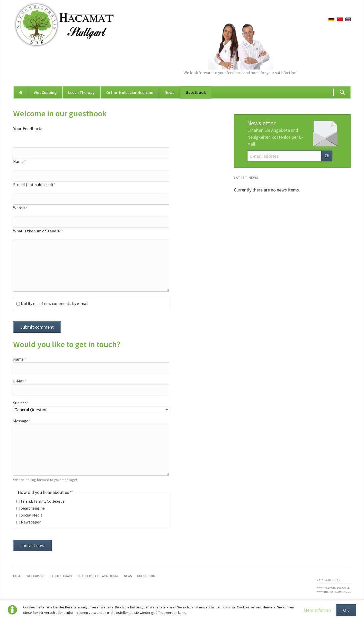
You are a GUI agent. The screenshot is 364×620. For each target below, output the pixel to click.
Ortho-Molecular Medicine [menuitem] (130, 92)
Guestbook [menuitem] (196, 92)
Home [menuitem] (21, 92)
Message (23, 421)
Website (20, 208)
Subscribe (327, 156)
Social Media (32, 515)
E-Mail (23, 381)
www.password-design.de (333, 588)
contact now (32, 545)
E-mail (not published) (34, 185)
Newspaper (31, 522)
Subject (23, 403)
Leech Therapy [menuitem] (81, 92)
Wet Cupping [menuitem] (45, 92)
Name (23, 161)
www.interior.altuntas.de (334, 592)
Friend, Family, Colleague (43, 501)
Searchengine (33, 508)
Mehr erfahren (317, 610)
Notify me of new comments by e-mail (55, 303)
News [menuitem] (169, 92)
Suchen (342, 92)
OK (346, 610)
